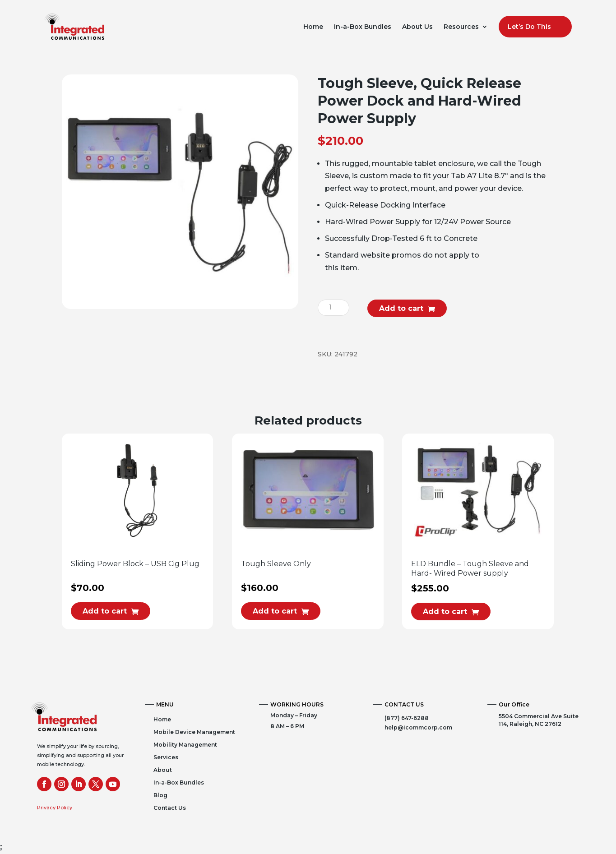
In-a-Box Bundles (363, 27)
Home (313, 27)
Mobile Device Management (194, 732)
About (163, 770)
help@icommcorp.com (418, 727)
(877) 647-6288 (407, 718)
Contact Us (170, 808)
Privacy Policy (55, 808)
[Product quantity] (333, 308)
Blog (160, 795)
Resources (461, 27)
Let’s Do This (529, 27)
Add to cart (401, 308)
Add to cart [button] (105, 611)
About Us (417, 27)
